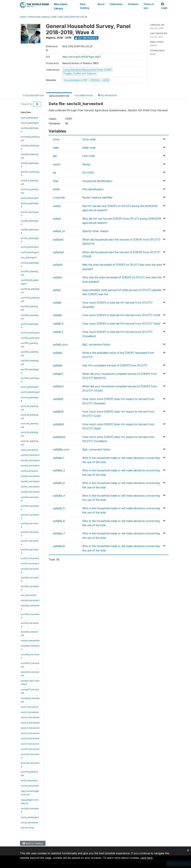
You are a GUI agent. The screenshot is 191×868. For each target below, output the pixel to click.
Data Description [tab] (59, 96)
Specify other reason (95, 231)
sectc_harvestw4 (29, 707)
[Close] (188, 850)
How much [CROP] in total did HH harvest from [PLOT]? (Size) (121, 324)
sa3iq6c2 (58, 386)
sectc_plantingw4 (30, 387)
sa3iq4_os (59, 231)
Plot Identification (93, 189)
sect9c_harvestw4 (30, 487)
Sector (86, 164)
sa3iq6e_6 (59, 521)
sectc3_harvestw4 (30, 723)
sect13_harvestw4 (30, 563)
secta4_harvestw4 (30, 640)
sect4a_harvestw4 (30, 465)
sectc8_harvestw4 (30, 749)
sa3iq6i (57, 303)
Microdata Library (60, 6)
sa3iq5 (57, 290)
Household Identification (97, 181)
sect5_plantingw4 (30, 198)
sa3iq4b (58, 265)
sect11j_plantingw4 (30, 338)
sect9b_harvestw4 (30, 481)
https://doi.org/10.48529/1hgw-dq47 (82, 57)
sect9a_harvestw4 (30, 476)
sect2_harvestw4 (29, 450)
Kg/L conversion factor (97, 344)
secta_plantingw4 (30, 817)
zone (56, 139)
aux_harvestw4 (29, 595)
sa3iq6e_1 (59, 458)
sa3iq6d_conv (61, 449)
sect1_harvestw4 (29, 780)
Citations (133, 4)
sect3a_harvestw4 (30, 455)
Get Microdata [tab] (108, 95)
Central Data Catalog (38, 17)
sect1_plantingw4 (29, 118)
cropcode (59, 198)
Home (23, 17)
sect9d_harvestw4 (30, 492)
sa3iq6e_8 (59, 546)
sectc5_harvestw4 (30, 733)
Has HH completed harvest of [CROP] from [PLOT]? (115, 365)
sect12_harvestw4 (30, 558)
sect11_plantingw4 (30, 252)
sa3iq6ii (57, 315)
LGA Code (89, 156)
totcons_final (27, 828)
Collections (116, 4)
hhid (56, 181)
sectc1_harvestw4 (30, 712)
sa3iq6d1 (58, 399)
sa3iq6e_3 (59, 483)
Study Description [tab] (33, 95)
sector (57, 164)
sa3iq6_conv (60, 344)
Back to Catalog (33, 843)
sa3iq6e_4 (59, 496)
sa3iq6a (58, 353)
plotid (56, 189)
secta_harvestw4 (29, 822)
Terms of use (149, 6)
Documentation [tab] (84, 95)
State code (89, 148)
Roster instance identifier (98, 198)
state (56, 148)
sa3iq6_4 (58, 324)
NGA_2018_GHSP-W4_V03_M (73, 17)
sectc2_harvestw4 (30, 717)
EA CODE (88, 173)
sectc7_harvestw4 (30, 744)
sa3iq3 (57, 206)
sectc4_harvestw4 (30, 728)
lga (55, 156)
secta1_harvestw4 (30, 786)
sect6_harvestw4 (29, 471)
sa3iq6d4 (58, 424)
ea (54, 173)
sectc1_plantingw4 (30, 392)
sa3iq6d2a (59, 437)
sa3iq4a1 (58, 240)
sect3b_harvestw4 (30, 460)
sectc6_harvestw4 (30, 738)
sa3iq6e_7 (59, 533)
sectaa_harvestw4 (30, 600)
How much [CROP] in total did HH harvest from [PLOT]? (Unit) (121, 315)
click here (146, 858)
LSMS (54, 17)
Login (164, 6)
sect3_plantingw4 (30, 123)
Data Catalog (84, 6)
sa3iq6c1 (58, 374)
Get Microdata (86, 38)
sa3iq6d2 (58, 412)
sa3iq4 (57, 219)
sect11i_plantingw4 (30, 333)
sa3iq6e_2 (59, 470)
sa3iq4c (58, 277)
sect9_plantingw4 (30, 247)
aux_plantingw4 (29, 257)
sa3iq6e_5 (59, 508)
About (101, 4)
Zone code (89, 139)
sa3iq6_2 (58, 332)
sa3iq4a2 (58, 252)
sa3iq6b (58, 365)
